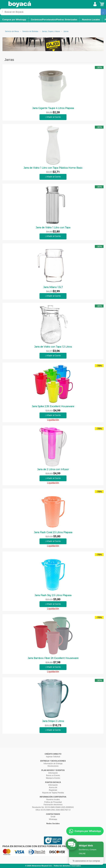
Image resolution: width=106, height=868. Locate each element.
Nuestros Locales (91, 20)
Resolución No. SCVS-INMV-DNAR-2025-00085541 (53, 807)
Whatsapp (53, 819)
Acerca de (53, 787)
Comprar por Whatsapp (14, 20)
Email (53, 817)
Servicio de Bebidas (30, 31)
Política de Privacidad (53, 802)
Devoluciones (53, 766)
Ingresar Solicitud (53, 757)
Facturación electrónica (53, 805)
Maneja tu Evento (53, 778)
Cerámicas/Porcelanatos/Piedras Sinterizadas (54, 20)
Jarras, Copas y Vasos (51, 31)
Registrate (53, 790)
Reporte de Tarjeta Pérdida (53, 793)
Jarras (66, 31)
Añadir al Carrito (53, 117)
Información (53, 773)
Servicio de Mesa (12, 31)
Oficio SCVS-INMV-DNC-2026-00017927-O (53, 810)
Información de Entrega (53, 763)
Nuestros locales (53, 799)
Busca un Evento (53, 775)
